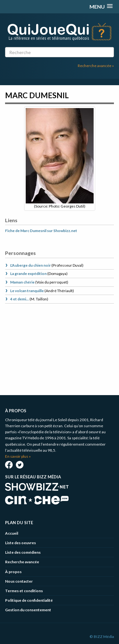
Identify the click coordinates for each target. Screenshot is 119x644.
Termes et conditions (24, 591)
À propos (13, 572)
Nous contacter (19, 581)
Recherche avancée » (96, 66)
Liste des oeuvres (20, 543)
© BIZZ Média (102, 637)
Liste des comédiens (23, 552)
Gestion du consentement (28, 610)
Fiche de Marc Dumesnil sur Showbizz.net (41, 231)
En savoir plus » (18, 456)
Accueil (12, 533)
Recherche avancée (22, 562)
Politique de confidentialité (29, 600)
